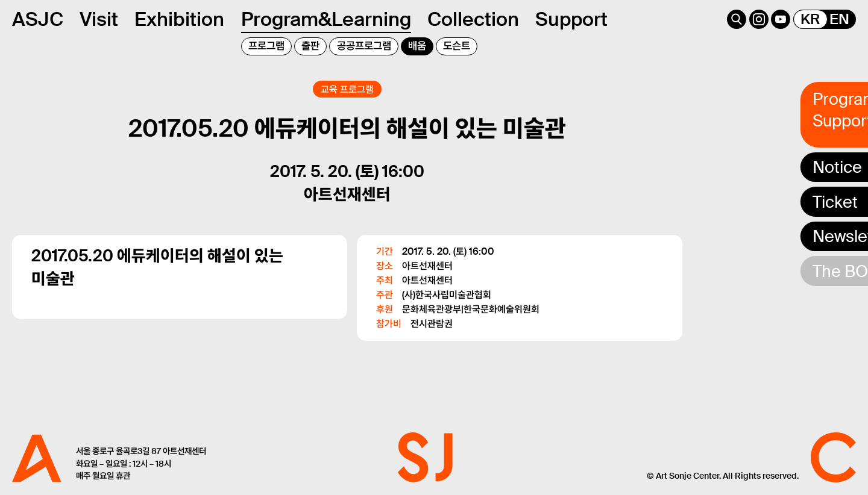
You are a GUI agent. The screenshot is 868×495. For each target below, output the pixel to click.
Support (571, 19)
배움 (417, 46)
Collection (473, 19)
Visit (99, 19)
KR (810, 19)
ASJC (38, 19)
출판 (310, 46)
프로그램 (266, 46)
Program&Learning (326, 19)
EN (839, 19)
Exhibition (179, 19)
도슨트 (457, 46)
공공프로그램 (364, 46)
